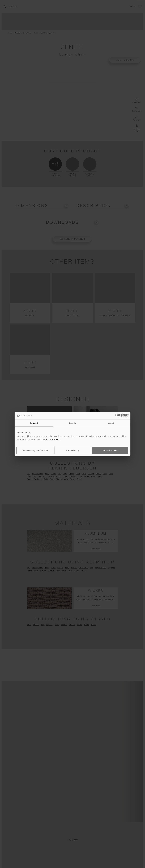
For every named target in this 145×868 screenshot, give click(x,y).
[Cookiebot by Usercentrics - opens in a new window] (117, 416)
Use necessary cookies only (35, 450)
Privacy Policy (53, 439)
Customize (73, 450)
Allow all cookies (110, 450)
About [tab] (111, 423)
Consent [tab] (34, 423)
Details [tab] (72, 423)
